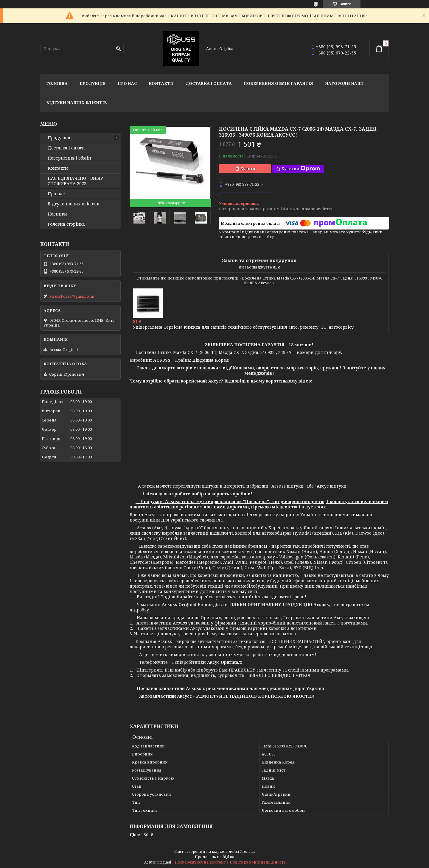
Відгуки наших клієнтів (77, 102)
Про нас (127, 83)
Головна (57, 83)
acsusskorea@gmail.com (72, 296)
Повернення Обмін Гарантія (278, 83)
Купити (248, 168)
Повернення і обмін (69, 158)
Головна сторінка (66, 224)
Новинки (57, 214)
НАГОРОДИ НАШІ (344, 83)
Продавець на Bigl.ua (214, 857)
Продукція (93, 83)
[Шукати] (118, 49)
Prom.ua (247, 851)
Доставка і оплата (209, 83)
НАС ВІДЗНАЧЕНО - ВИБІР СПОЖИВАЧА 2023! (75, 181)
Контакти (161, 83)
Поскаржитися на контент (200, 862)
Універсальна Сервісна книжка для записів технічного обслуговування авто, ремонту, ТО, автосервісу (243, 327)
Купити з (301, 169)
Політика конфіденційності (257, 862)
